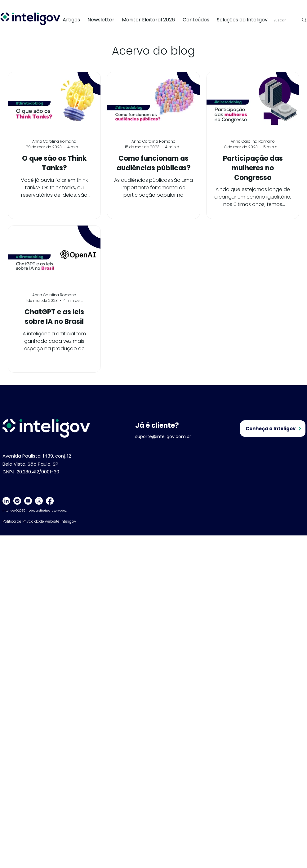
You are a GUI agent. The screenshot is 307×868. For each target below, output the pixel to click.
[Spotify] (17, 501)
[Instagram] (39, 501)
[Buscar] (281, 20)
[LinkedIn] (6, 501)
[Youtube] (28, 501)
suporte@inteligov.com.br (163, 436)
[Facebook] (50, 501)
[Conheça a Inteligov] (273, 429)
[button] (246, 20)
